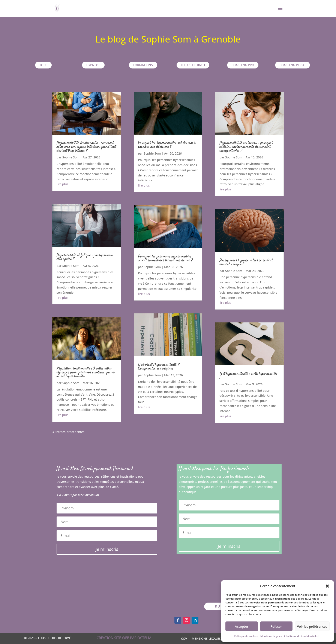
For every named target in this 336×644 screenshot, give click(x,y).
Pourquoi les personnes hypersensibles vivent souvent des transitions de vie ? (165, 258)
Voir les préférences (312, 626)
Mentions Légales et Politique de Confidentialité (290, 636)
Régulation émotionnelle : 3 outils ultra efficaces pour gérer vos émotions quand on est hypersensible (85, 372)
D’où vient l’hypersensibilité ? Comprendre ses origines (159, 367)
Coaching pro (243, 65)
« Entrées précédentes (68, 432)
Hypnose (93, 65)
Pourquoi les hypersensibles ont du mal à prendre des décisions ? (167, 145)
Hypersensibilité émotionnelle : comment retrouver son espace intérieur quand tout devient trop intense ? (86, 147)
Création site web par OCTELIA (124, 638)
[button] (327, 586)
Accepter (242, 626)
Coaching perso (292, 65)
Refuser (276, 626)
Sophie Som (71, 157)
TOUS (43, 65)
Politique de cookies (246, 636)
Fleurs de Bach (193, 65)
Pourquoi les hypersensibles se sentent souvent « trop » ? (246, 262)
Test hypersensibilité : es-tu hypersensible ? (248, 376)
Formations (143, 65)
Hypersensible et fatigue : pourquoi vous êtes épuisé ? (85, 257)
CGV (184, 638)
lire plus (62, 184)
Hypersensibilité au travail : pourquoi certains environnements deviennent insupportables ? (246, 147)
